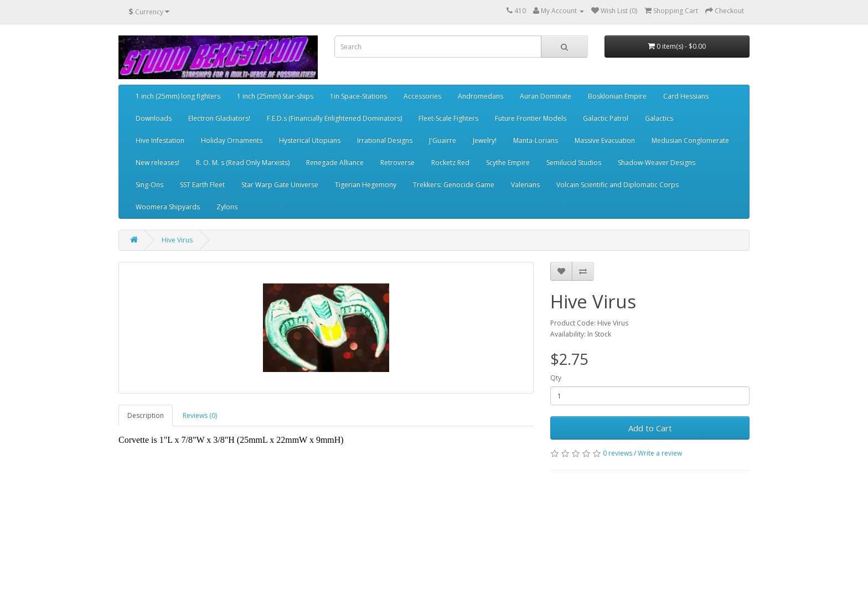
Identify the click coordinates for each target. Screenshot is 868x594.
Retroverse (397, 162)
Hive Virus (177, 240)
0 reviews (618, 453)
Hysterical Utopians (310, 140)
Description (146, 415)
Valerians (525, 185)
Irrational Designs (385, 140)
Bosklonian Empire (617, 96)
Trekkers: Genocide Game (454, 185)
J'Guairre (443, 140)
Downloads (154, 118)
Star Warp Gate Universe (280, 185)
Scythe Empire (508, 162)
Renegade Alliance (335, 162)
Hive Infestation (160, 140)
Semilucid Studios (574, 162)
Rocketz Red (450, 162)
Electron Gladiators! (219, 118)
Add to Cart (650, 428)
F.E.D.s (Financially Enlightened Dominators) (334, 118)
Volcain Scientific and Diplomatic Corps (618, 185)
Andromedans (480, 96)
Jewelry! (485, 140)
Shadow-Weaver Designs (657, 162)
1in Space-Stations (358, 96)
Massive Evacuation (605, 140)
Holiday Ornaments (232, 140)
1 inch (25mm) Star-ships (275, 96)
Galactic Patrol (606, 118)
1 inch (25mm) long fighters (178, 96)
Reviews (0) (200, 415)
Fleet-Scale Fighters (448, 118)
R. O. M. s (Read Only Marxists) (243, 162)
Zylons (227, 207)
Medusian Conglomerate (690, 140)
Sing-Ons (149, 185)
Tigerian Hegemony (366, 185)
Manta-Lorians (536, 140)
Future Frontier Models (531, 118)
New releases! (157, 162)
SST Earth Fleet (202, 185)
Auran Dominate (546, 96)
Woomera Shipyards (168, 207)
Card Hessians (686, 96)
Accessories (422, 96)
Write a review (660, 453)
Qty (556, 378)
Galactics (659, 118)
